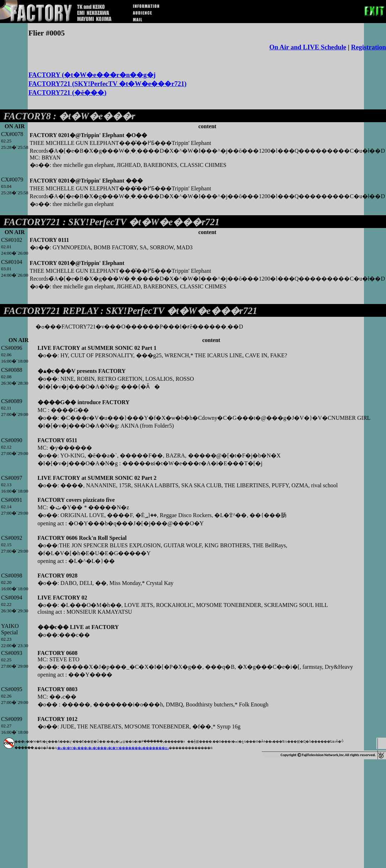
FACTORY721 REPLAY (51, 311)
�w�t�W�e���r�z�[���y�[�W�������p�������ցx (113, 748)
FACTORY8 (27, 116)
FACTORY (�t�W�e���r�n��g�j (92, 75)
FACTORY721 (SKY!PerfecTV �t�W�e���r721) (108, 84)
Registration (369, 47)
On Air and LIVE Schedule (308, 47)
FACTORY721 (32, 222)
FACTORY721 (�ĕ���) (68, 93)
